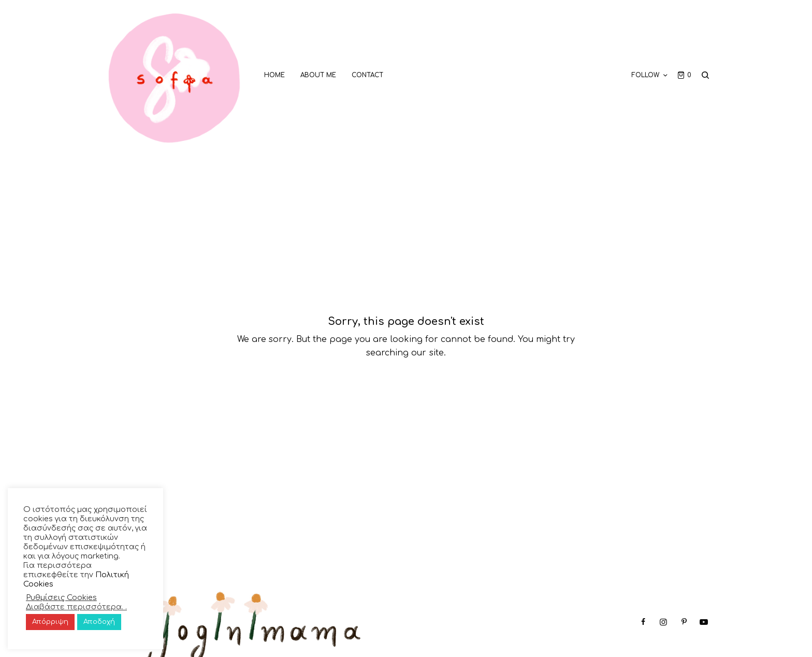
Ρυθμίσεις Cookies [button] (61, 597)
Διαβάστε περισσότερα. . (76, 607)
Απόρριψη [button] (50, 622)
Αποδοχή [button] (99, 622)
